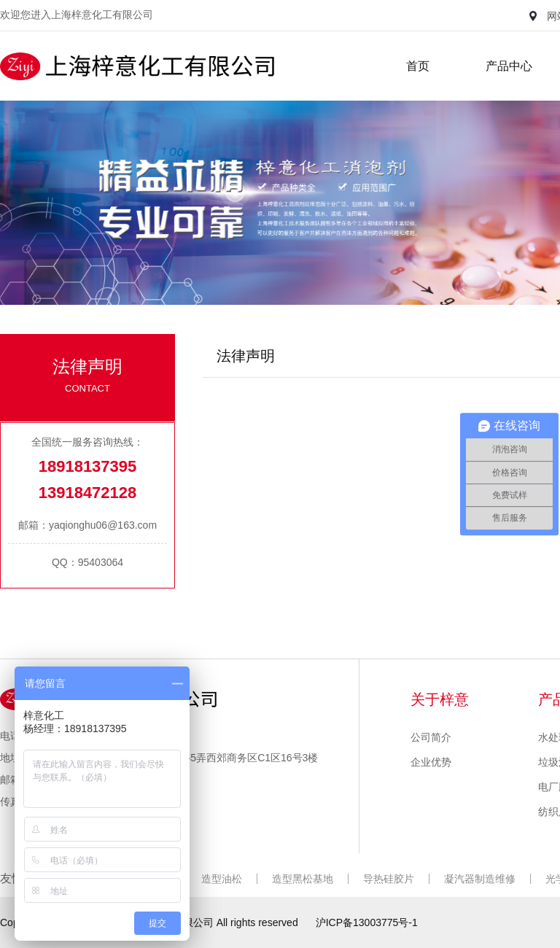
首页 (418, 66)
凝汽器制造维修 (480, 879)
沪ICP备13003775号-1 (367, 922)
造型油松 (222, 879)
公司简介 (431, 737)
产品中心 (509, 66)
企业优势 (431, 762)
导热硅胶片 (389, 879)
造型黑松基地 (303, 879)
